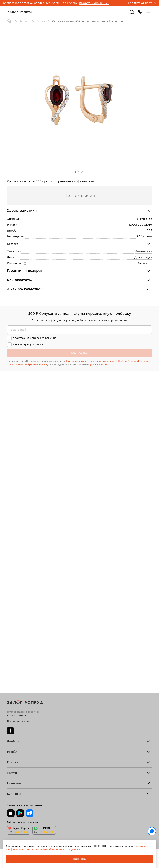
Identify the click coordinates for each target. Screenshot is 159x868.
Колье (11, 667)
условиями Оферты (101, 364)
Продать (12, 611)
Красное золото (140, 225)
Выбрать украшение (94, 3)
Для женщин (143, 257)
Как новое (145, 263)
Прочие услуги (17, 618)
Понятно (80, 859)
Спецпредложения (19, 741)
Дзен (10, 560)
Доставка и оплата (19, 731)
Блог (10, 775)
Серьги (41, 21)
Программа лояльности (22, 736)
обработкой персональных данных (58, 850)
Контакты (13, 782)
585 (149, 230)
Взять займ (14, 576)
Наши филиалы (18, 550)
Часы (10, 670)
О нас (11, 621)
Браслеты (13, 660)
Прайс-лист (14, 579)
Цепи (10, 662)
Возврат (12, 733)
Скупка (11, 584)
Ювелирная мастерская (22, 714)
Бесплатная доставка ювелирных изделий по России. (41, 3)
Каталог (25, 21)
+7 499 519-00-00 (18, 544)
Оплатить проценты (19, 728)
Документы (14, 780)
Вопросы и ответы (19, 738)
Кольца (12, 655)
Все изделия (15, 652)
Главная (10, 21)
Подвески (13, 665)
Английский (144, 251)
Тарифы (12, 581)
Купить (11, 613)
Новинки (12, 672)
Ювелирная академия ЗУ (22, 777)
